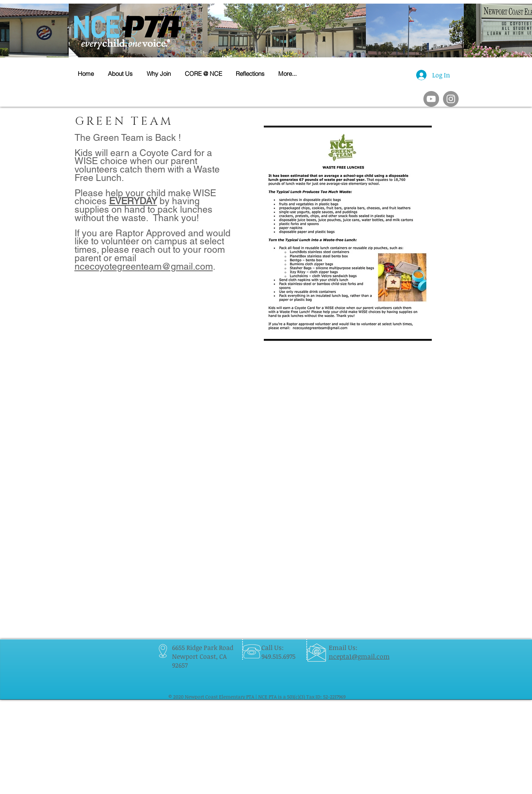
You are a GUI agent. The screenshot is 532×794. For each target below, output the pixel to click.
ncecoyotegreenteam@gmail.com (144, 266)
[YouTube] (431, 99)
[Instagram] (451, 99)
